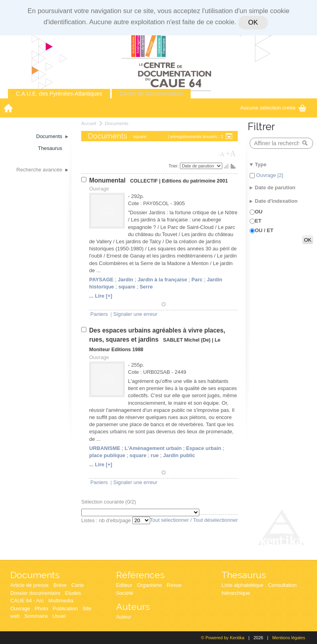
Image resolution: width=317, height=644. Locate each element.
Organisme (149, 585)
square (127, 287)
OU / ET (264, 230)
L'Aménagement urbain (153, 448)
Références (140, 575)
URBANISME (105, 448)
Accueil (89, 123)
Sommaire (36, 616)
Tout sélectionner (169, 520)
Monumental (108, 180)
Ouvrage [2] (269, 175)
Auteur (124, 617)
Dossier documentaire (35, 593)
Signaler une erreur (135, 314)
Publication (65, 608)
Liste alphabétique (243, 585)
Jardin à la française (162, 280)
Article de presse (30, 585)
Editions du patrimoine (189, 181)
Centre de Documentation (151, 94)
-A (222, 154)
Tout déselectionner (215, 520)
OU (259, 212)
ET (258, 221)
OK (253, 22)
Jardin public (179, 455)
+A (231, 154)
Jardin (125, 280)
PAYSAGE (101, 280)
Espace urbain (203, 448)
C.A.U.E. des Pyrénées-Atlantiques (59, 94)
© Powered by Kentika (222, 638)
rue (155, 455)
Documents (117, 123)
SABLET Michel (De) (187, 340)
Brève (60, 585)
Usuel (59, 616)
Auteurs (133, 607)
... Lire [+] (101, 296)
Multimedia (61, 601)
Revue (174, 585)
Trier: (174, 166)
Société (125, 593)
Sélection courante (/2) (109, 502)
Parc (197, 280)
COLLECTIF (144, 181)
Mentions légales (289, 638)
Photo (41, 608)
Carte (78, 585)
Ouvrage (20, 608)
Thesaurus (244, 575)
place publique (107, 455)
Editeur (124, 585)
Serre (146, 287)
